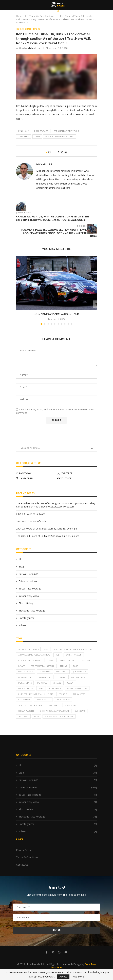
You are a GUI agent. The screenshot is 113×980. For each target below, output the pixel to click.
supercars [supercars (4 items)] (81, 718)
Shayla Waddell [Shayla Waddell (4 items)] (26, 718)
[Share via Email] (66, 152)
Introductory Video (29, 596)
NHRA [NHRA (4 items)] (42, 695)
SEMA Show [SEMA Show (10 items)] (72, 712)
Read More (78, 977)
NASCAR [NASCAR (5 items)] (71, 690)
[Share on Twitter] (62, 152)
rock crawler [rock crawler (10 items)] (63, 707)
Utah (37, 137)
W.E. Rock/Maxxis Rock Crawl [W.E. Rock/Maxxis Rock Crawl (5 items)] (60, 724)
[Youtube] (77, 478)
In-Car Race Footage (30, 589)
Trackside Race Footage (42, 16)
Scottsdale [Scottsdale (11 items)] (55, 712)
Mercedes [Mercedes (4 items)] (42, 690)
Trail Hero (24, 137)
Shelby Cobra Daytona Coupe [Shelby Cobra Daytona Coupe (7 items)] (55, 718)
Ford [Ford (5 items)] (77, 672)
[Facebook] (36, 473)
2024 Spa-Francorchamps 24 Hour (57, 314)
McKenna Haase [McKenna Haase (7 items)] (79, 684)
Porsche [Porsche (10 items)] (64, 701)
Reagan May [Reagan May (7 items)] (24, 707)
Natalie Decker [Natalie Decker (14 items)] (26, 695)
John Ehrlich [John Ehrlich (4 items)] (81, 678)
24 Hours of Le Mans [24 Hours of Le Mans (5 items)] (28, 649)
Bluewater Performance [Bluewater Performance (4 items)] (31, 667)
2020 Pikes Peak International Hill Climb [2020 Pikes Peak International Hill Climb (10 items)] (38, 655)
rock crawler (41, 131)
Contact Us (22, 872)
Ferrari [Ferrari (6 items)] (65, 672)
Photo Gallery (26, 603)
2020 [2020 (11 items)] (46, 649)
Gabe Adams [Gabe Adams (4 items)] (45, 678)
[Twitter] (77, 473)
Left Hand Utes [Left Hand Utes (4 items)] (45, 684)
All (20, 559)
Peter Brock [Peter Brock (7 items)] (56, 695)
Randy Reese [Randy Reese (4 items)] (80, 701)
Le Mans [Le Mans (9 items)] (62, 684)
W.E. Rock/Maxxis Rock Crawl (60, 137)
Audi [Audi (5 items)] (59, 661)
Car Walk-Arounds (28, 574)
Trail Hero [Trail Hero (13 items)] (24, 724)
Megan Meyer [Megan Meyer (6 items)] (25, 690)
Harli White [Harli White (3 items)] (63, 678)
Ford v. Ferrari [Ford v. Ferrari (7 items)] (26, 678)
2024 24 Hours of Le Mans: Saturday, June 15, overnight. (47, 529)
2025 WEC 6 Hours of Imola (31, 521)
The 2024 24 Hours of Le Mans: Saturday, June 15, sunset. (48, 536)
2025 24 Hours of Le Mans (31, 514)
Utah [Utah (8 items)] (37, 724)
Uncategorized (27, 618)
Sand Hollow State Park (66, 131)
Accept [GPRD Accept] (63, 977)
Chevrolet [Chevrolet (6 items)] (86, 667)
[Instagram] (36, 478)
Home (19, 16)
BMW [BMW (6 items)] (51, 667)
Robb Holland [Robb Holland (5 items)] (43, 707)
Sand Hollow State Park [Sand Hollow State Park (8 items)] (31, 712)
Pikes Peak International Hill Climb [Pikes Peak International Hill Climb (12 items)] (36, 701)
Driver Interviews (28, 581)
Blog (21, 567)
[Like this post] (52, 152)
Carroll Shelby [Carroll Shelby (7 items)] (67, 667)
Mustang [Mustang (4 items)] (57, 690)
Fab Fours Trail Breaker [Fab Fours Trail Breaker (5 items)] (43, 672)
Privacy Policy (24, 858)
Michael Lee (34, 48)
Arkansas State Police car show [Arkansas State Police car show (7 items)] (34, 661)
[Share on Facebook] (58, 152)
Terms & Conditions (27, 865)
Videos (22, 625)
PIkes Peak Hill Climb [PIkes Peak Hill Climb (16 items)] (78, 695)
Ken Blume (23, 131)
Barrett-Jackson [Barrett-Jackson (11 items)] (75, 661)
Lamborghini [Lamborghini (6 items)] (25, 684)
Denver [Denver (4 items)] (22, 672)
